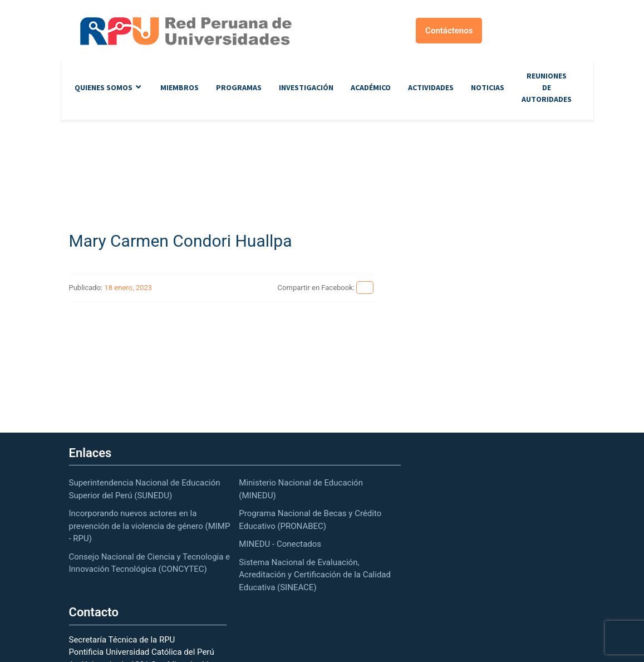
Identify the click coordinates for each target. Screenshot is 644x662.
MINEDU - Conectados (280, 544)
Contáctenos (449, 31)
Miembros (180, 87)
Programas (239, 87)
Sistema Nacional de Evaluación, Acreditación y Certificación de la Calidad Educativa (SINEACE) (315, 575)
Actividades (431, 87)
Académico (371, 87)
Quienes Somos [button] (104, 87)
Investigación (306, 87)
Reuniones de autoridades (547, 87)
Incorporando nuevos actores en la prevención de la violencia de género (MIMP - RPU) (150, 526)
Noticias (488, 87)
